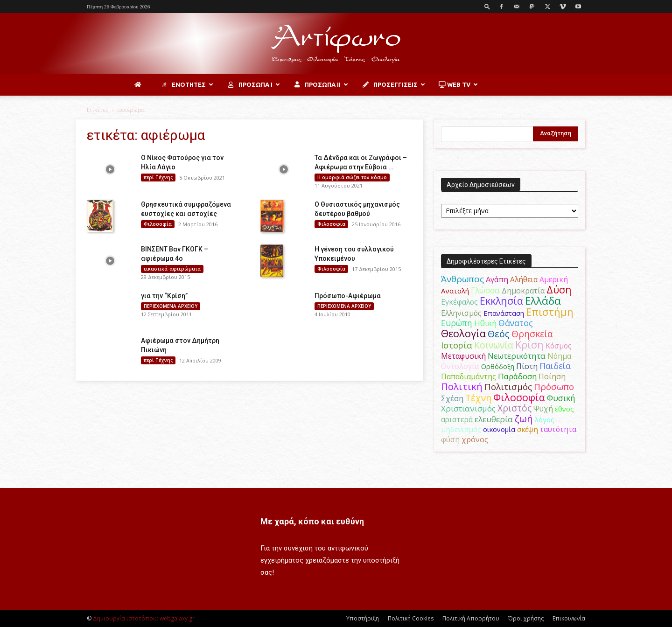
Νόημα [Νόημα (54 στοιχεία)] (559, 356)
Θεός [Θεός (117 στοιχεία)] (499, 334)
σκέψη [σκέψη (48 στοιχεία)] (528, 429)
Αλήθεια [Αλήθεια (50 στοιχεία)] (524, 279)
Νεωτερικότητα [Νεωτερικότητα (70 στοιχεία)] (517, 356)
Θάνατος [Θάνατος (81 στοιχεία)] (516, 323)
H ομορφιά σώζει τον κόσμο (352, 177)
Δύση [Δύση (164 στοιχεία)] (559, 289)
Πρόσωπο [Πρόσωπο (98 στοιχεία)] (554, 387)
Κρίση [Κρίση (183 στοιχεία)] (529, 345)
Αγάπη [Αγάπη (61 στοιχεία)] (497, 279)
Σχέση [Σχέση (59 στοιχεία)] (452, 398)
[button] (487, 6)
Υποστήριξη (363, 618)
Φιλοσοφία (158, 224)
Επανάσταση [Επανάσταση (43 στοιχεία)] (504, 313)
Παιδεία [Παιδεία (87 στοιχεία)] (555, 366)
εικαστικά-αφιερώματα (172, 269)
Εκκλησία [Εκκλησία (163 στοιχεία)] (501, 301)
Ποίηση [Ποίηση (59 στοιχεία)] (552, 376)
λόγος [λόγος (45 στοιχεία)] (545, 419)
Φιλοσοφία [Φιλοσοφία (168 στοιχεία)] (519, 397)
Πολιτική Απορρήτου (471, 618)
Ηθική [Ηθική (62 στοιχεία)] (485, 323)
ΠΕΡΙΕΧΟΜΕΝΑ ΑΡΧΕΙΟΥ (171, 306)
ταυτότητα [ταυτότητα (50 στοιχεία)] (558, 429)
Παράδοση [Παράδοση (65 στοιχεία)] (517, 376)
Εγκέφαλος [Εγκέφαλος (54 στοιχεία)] (459, 302)
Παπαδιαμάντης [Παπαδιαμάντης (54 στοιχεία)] (469, 376)
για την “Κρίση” (164, 296)
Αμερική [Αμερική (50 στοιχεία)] (554, 279)
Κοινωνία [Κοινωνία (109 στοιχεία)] (494, 345)
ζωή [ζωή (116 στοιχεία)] (524, 419)
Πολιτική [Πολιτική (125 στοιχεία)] (462, 387)
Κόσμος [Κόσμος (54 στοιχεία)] (559, 346)
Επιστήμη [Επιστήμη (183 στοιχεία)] (550, 312)
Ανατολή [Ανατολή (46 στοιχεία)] (455, 291)
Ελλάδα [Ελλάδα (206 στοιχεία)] (543, 301)
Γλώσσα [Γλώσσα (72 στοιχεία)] (485, 290)
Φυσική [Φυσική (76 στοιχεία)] (561, 398)
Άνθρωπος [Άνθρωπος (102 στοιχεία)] (462, 279)
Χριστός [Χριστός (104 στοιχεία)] (514, 408)
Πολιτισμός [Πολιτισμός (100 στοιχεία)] (508, 387)
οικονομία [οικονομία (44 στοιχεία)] (499, 429)
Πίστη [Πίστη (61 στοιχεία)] (527, 366)
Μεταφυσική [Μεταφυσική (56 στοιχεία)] (463, 356)
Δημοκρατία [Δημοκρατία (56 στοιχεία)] (523, 291)
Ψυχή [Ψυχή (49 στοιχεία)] (543, 409)
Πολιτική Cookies (411, 618)
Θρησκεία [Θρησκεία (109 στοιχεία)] (532, 334)
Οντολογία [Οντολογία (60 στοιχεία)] (460, 366)
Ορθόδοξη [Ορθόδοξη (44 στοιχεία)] (498, 366)
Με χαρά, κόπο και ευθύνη (312, 521)
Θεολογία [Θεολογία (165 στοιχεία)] (463, 333)
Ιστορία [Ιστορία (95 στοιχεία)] (457, 345)
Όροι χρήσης (526, 618)
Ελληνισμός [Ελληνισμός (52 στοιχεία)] (461, 313)
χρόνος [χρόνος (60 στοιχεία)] (475, 439)
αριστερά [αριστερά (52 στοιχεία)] (457, 419)
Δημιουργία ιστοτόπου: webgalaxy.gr (144, 618)
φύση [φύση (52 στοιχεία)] (450, 439)
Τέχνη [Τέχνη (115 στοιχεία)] (478, 398)
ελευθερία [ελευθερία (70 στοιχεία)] (494, 419)
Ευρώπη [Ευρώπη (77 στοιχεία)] (457, 323)
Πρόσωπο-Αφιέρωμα (348, 296)
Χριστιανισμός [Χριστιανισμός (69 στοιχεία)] (468, 408)
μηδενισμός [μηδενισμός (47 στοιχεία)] (461, 429)
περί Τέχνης (158, 177)
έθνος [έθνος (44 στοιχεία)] (564, 409)
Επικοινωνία (569, 618)
